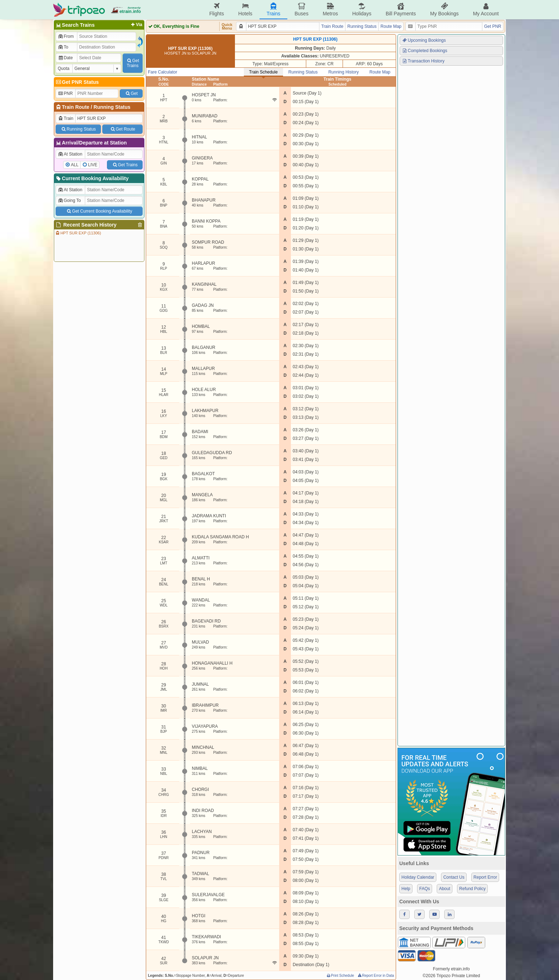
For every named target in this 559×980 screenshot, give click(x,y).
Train (66, 118)
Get (131, 93)
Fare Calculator (163, 72)
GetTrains (133, 63)
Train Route (76, 107)
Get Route (122, 129)
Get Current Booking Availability (99, 211)
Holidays (362, 9)
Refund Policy (472, 889)
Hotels (245, 9)
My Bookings (444, 9)
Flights (217, 9)
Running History (343, 72)
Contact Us (454, 877)
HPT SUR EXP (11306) (78, 233)
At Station (70, 154)
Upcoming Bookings (424, 40)
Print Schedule (340, 976)
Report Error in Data (376, 976)
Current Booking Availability (92, 178)
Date (65, 58)
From (66, 36)
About (444, 889)
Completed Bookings (425, 51)
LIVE (93, 165)
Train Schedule (263, 72)
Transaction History (423, 61)
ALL (75, 165)
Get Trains (125, 165)
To (63, 47)
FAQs (425, 889)
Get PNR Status (77, 82)
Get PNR (493, 26)
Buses (301, 9)
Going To (69, 200)
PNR (65, 93)
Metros (330, 9)
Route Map (391, 26)
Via (136, 25)
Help (406, 889)
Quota (64, 68)
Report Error (485, 877)
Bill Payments (401, 9)
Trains (273, 9)
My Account (486, 9)
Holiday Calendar (418, 877)
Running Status (112, 107)
